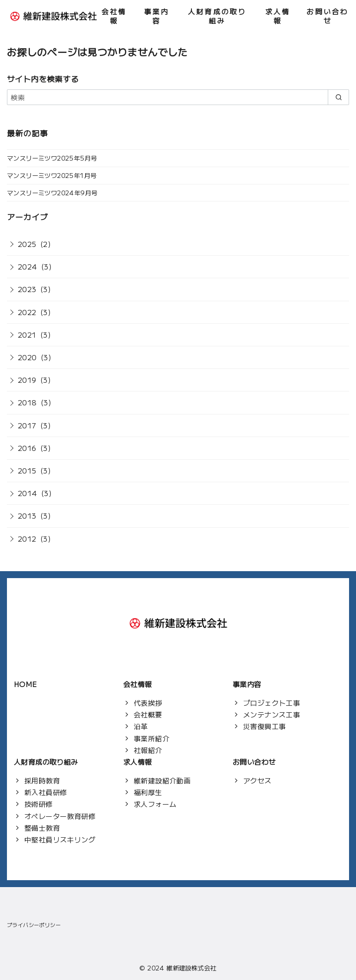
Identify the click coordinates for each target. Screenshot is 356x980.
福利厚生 (148, 792)
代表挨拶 (148, 703)
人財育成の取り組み (217, 16)
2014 (28, 493)
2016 (27, 448)
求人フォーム (155, 804)
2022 (27, 312)
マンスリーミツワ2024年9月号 (52, 192)
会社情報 (114, 16)
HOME (25, 684)
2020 (27, 357)
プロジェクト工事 (272, 703)
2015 (27, 470)
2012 (27, 539)
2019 (27, 380)
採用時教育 (42, 780)
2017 (27, 425)
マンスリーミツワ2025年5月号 (52, 158)
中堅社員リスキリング (60, 839)
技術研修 (39, 804)
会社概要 (148, 714)
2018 (27, 402)
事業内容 (157, 16)
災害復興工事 (264, 726)
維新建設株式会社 (191, 968)
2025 (27, 244)
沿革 (141, 726)
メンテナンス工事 (272, 714)
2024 (28, 266)
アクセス (257, 780)
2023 (27, 289)
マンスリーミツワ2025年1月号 (52, 175)
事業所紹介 (152, 738)
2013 (27, 516)
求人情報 (278, 16)
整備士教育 (42, 828)
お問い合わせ (327, 16)
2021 (27, 335)
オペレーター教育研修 (60, 816)
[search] (338, 97)
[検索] (178, 97)
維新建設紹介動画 (162, 780)
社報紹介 (148, 750)
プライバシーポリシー (34, 925)
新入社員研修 (46, 792)
